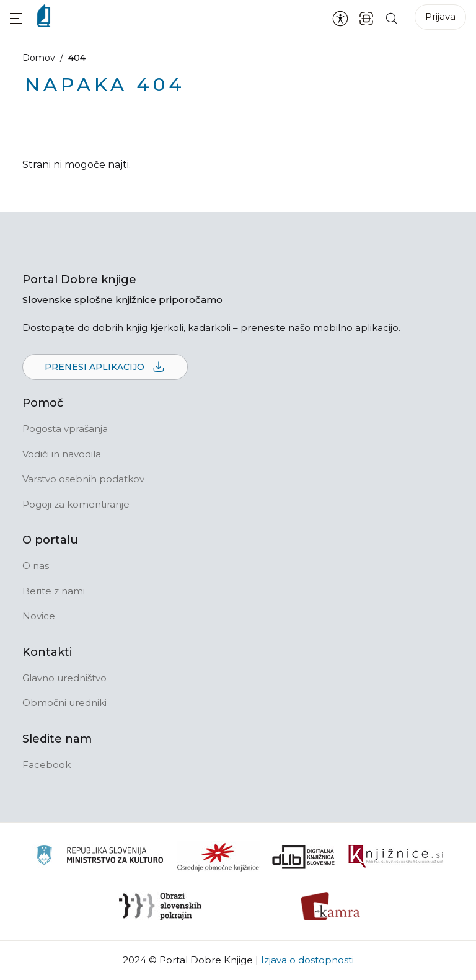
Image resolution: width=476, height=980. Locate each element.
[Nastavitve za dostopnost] (340, 18)
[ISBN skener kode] (366, 18)
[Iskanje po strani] (392, 18)
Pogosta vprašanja (65, 429)
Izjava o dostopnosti (307, 960)
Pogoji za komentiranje (76, 504)
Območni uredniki (64, 703)
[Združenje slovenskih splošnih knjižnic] (396, 857)
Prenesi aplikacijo (105, 368)
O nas (36, 566)
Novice (39, 616)
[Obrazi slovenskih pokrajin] (160, 906)
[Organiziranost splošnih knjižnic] (218, 857)
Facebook (46, 765)
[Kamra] (331, 906)
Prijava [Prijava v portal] (440, 16)
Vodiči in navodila (62, 454)
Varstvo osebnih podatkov (83, 479)
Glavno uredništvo (64, 678)
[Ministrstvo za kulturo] (99, 857)
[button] (16, 18)
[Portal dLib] (304, 857)
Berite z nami (54, 591)
